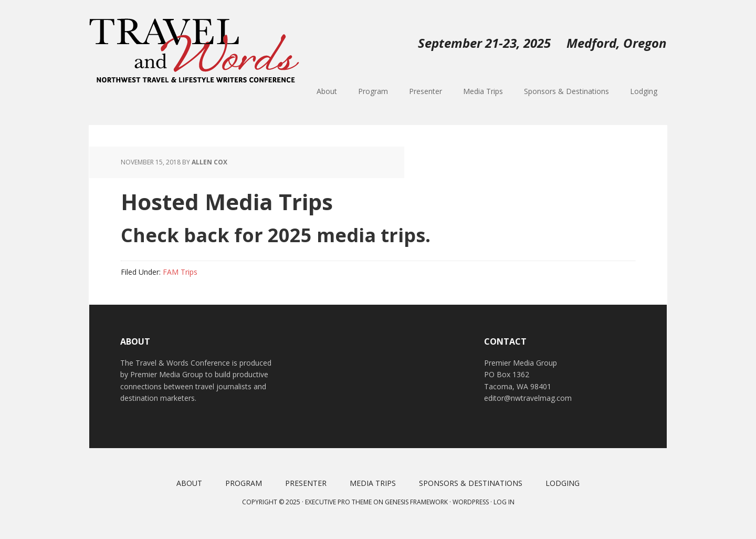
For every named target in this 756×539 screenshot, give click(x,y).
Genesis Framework (416, 502)
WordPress (471, 502)
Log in (504, 502)
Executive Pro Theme (338, 502)
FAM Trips (180, 272)
